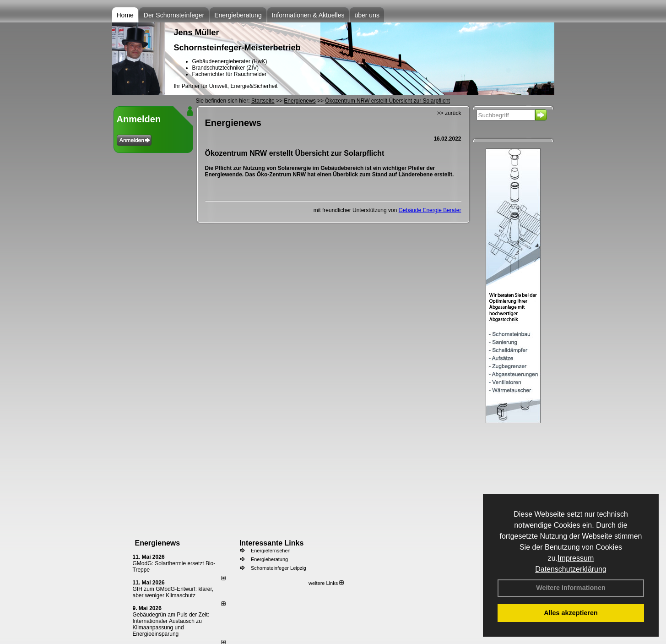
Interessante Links (272, 543)
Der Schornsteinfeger (174, 15)
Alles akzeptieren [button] (571, 613)
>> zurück (449, 113)
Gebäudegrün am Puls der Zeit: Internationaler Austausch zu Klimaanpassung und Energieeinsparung (171, 624)
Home (125, 15)
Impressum (576, 558)
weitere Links (326, 583)
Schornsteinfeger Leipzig (279, 568)
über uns (367, 15)
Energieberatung (238, 15)
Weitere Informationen (571, 588)
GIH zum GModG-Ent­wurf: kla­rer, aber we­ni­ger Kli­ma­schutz (173, 592)
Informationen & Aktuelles (308, 15)
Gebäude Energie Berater (430, 210)
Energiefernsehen (271, 551)
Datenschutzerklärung (571, 569)
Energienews (158, 543)
